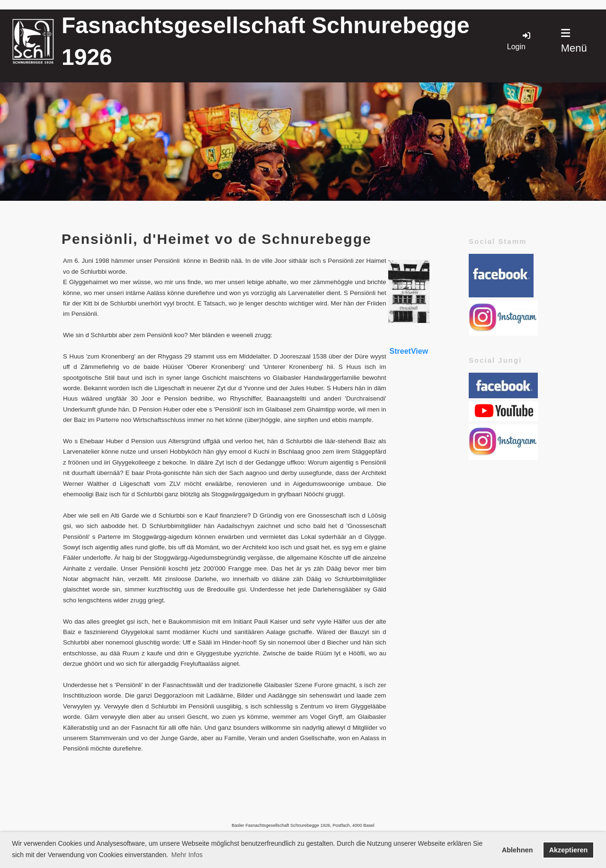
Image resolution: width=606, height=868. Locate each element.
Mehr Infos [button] (187, 855)
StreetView (409, 351)
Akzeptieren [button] (569, 850)
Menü (574, 41)
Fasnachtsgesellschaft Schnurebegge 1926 (266, 41)
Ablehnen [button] (517, 850)
